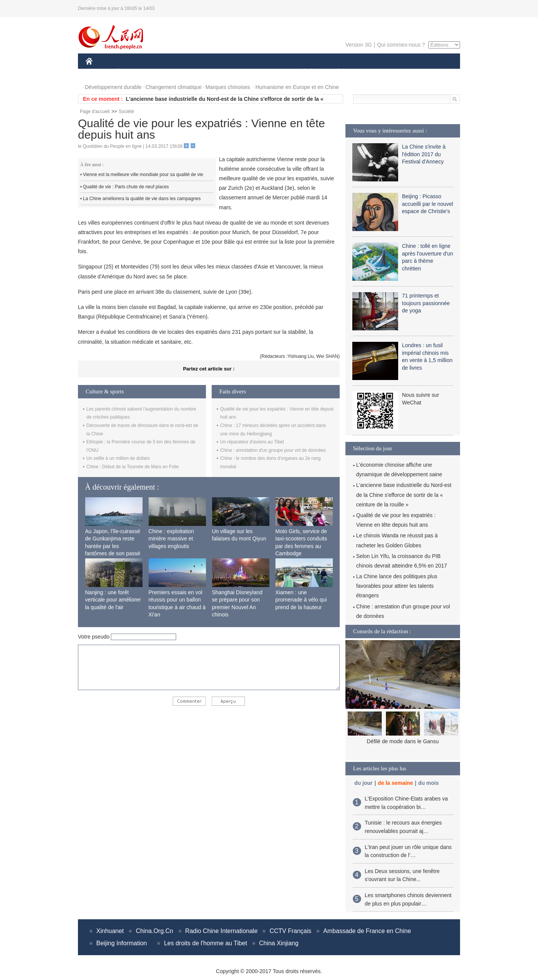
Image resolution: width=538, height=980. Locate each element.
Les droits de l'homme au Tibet (205, 943)
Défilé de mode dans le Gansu (403, 741)
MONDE (167, 72)
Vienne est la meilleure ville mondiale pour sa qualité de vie (143, 175)
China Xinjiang (279, 943)
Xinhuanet (110, 931)
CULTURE (267, 72)
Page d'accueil (95, 112)
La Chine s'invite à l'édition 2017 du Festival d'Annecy (424, 154)
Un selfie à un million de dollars (118, 458)
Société (126, 112)
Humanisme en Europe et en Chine (297, 87)
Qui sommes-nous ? (401, 45)
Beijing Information (122, 943)
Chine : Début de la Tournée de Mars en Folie (133, 467)
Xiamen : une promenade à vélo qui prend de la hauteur (301, 600)
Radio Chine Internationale (221, 931)
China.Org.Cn (154, 931)
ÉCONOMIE (132, 72)
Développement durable (113, 87)
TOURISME (398, 72)
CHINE (99, 72)
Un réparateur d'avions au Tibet (252, 442)
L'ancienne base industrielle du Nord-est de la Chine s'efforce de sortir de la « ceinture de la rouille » (404, 495)
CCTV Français (290, 931)
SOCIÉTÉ (301, 72)
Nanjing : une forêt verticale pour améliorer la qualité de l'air (113, 600)
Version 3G (359, 45)
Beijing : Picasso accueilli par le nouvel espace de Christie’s (428, 204)
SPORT (365, 72)
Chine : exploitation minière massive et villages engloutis (171, 539)
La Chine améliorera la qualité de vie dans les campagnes (142, 199)
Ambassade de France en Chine (367, 931)
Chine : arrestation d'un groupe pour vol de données (273, 450)
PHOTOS (433, 72)
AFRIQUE (199, 72)
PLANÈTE (335, 72)
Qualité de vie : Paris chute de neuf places (126, 187)
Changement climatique (174, 87)
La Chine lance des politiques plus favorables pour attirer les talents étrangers (397, 586)
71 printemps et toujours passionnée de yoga (426, 303)
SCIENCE (233, 72)
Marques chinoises (228, 87)
